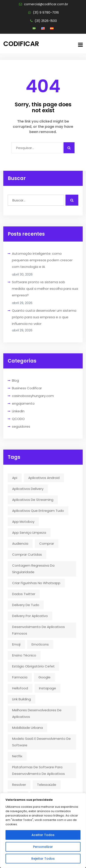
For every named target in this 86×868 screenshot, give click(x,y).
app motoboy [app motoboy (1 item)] (23, 522)
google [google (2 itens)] (44, 677)
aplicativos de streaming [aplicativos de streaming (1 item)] (33, 500)
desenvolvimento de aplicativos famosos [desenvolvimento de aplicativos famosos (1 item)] (38, 630)
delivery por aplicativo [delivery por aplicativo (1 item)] (30, 616)
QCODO (18, 419)
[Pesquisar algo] (69, 148)
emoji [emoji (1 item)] (16, 644)
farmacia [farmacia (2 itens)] (20, 677)
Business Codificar (27, 388)
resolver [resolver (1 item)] (19, 785)
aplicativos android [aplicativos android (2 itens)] (44, 478)
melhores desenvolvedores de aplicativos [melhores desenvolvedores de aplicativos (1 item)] (37, 713)
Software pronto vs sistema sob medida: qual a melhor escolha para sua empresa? (45, 289)
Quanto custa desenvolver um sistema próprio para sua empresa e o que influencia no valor (44, 317)
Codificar (21, 44)
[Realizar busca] (72, 200)
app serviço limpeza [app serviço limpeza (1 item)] (29, 533)
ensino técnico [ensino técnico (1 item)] (24, 655)
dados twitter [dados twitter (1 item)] (24, 594)
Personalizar (43, 847)
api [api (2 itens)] (15, 478)
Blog (15, 380)
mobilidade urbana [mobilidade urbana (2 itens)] (27, 728)
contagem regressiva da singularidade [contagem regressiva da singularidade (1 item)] (33, 569)
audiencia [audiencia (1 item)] (20, 543)
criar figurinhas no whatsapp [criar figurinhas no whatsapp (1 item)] (36, 583)
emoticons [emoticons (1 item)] (40, 644)
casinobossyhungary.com (33, 396)
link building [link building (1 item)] (21, 699)
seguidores (21, 426)
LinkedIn (18, 411)
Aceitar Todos (43, 835)
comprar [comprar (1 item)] (47, 543)
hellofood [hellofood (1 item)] (20, 688)
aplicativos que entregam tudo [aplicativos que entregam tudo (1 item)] (38, 511)
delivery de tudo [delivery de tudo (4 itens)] (26, 605)
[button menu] (80, 45)
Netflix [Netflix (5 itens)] (17, 756)
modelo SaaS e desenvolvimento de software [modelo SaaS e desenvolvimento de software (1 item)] (41, 742)
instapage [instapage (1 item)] (48, 688)
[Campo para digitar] (37, 148)
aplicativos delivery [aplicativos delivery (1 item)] (28, 489)
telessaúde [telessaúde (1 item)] (47, 785)
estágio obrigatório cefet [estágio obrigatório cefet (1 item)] (33, 666)
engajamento (23, 403)
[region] (43, 831)
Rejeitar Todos (43, 859)
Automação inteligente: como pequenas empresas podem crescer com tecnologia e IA (42, 260)
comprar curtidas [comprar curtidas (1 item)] (27, 554)
